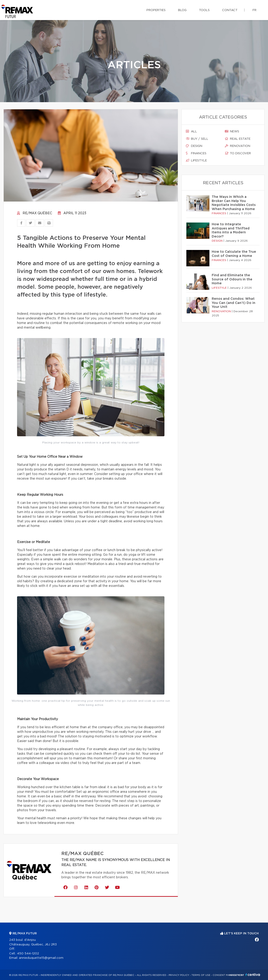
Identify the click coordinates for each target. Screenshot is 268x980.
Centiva (253, 975)
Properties (156, 10)
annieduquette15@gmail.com (41, 958)
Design (194, 146)
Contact (230, 10)
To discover (238, 153)
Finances (196, 153)
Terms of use (201, 975)
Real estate (238, 139)
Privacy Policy (179, 975)
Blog (182, 10)
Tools (204, 10)
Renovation (238, 146)
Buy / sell (197, 139)
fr (255, 10)
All (191, 131)
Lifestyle (196, 160)
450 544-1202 (28, 954)
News (232, 131)
